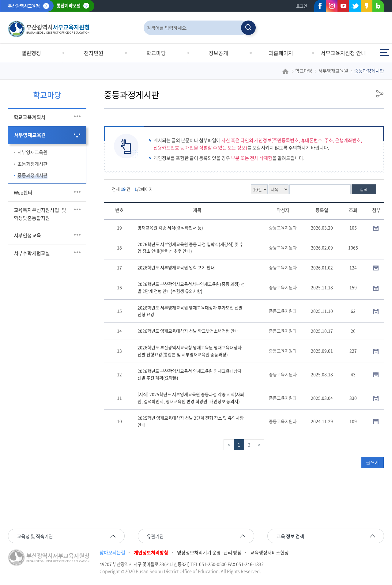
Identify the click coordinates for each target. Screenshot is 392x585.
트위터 (353, 7)
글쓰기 (372, 462)
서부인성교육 (27, 235)
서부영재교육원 (30, 135)
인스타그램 (332, 6)
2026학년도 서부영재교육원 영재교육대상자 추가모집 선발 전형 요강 (190, 311)
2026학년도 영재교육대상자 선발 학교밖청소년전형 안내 (188, 331)
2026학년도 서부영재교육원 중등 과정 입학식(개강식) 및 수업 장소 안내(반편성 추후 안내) (190, 248)
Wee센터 (23, 192)
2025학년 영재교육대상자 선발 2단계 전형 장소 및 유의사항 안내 (191, 421)
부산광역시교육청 (24, 6)
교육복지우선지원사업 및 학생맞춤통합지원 (41, 214)
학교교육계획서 (30, 117)
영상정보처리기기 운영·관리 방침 (209, 553)
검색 (364, 189)
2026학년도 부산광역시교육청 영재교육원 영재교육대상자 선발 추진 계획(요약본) (190, 374)
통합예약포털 (69, 6)
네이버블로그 (376, 7)
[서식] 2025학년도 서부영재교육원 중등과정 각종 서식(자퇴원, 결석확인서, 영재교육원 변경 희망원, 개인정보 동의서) (191, 398)
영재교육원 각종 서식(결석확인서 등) (170, 228)
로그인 (302, 6)
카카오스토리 (365, 7)
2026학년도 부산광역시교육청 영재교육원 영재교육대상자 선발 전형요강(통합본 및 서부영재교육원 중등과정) (190, 351)
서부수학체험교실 (32, 253)
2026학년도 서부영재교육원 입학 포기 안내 (176, 267)
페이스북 (318, 7)
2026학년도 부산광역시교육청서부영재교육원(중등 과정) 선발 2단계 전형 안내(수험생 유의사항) (191, 287)
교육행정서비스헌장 (269, 553)
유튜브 (343, 6)
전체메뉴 (384, 52)
